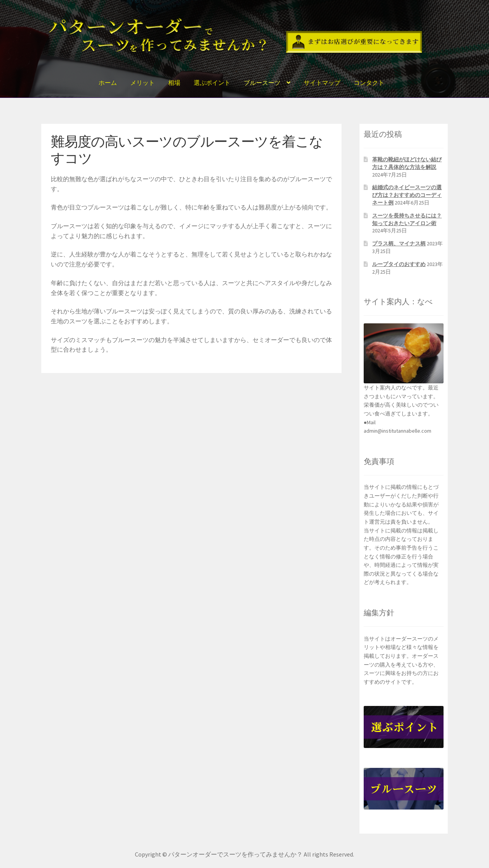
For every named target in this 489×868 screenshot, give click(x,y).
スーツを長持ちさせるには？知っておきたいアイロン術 (407, 219)
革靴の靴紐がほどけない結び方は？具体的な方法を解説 (407, 163)
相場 (174, 83)
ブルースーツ (262, 83)
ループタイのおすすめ (399, 264)
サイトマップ (322, 83)
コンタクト (369, 83)
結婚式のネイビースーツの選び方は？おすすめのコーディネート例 (407, 195)
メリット (142, 83)
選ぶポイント (212, 83)
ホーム (108, 83)
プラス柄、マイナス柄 (399, 243)
